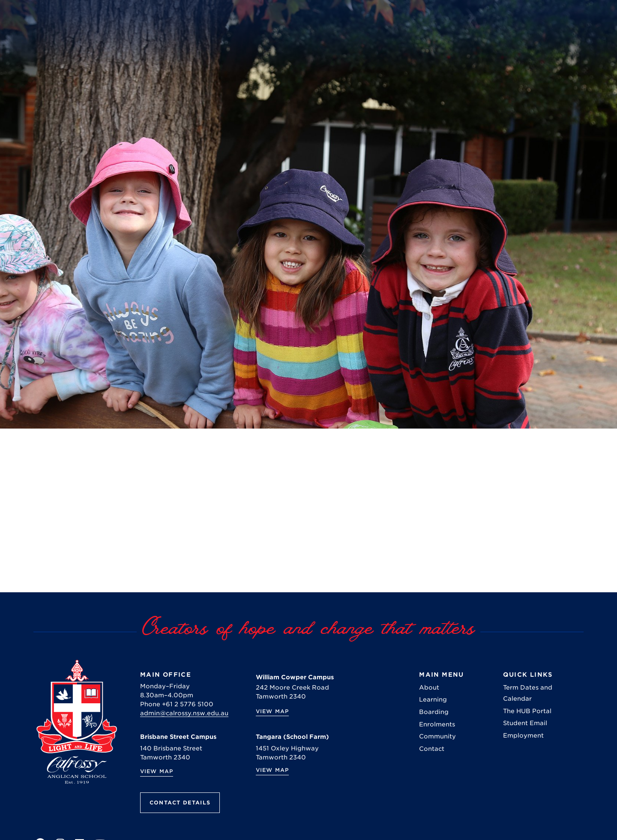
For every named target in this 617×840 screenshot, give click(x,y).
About (429, 687)
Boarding (434, 712)
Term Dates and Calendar (528, 693)
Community (437, 736)
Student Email (525, 723)
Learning (433, 699)
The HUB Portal (527, 711)
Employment (523, 735)
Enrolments (437, 724)
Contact (432, 749)
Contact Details (180, 802)
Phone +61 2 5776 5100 (177, 704)
